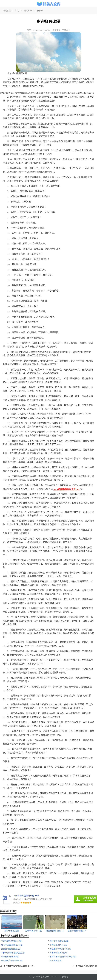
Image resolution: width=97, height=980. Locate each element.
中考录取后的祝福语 (58, 945)
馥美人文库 (45, 977)
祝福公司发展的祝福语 (11, 949)
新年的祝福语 (55, 961)
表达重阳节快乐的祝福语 (60, 949)
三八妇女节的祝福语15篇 (12, 961)
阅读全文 (56, 30)
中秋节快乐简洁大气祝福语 (13, 953)
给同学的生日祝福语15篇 (12, 945)
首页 (17, 11)
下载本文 (66, 30)
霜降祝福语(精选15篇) (59, 941)
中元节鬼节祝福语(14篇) (12, 941)
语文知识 (28, 11)
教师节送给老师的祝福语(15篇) (63, 957)
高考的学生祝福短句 (58, 953)
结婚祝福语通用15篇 (10, 957)
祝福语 (40, 11)
